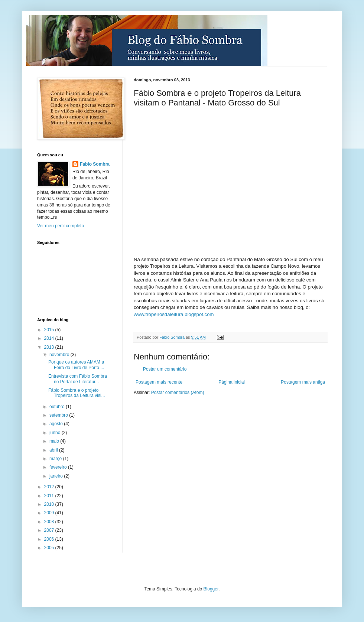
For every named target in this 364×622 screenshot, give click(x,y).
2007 (50, 530)
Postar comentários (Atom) (178, 393)
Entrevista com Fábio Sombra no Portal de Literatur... (78, 379)
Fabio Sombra (95, 164)
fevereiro (59, 467)
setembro (59, 415)
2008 (50, 522)
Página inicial (232, 382)
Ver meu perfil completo (61, 226)
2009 (50, 513)
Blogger (211, 589)
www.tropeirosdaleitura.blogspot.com (174, 314)
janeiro (57, 476)
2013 (50, 347)
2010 (50, 504)
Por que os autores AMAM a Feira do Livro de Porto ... (76, 365)
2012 (50, 487)
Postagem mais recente (159, 382)
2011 (50, 496)
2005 (50, 548)
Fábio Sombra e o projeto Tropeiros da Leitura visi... (77, 393)
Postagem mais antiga (303, 382)
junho (56, 433)
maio (55, 441)
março (56, 459)
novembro (60, 355)
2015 (50, 330)
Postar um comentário (165, 369)
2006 (50, 539)
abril (54, 450)
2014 (50, 338)
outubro (58, 407)
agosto (57, 424)
